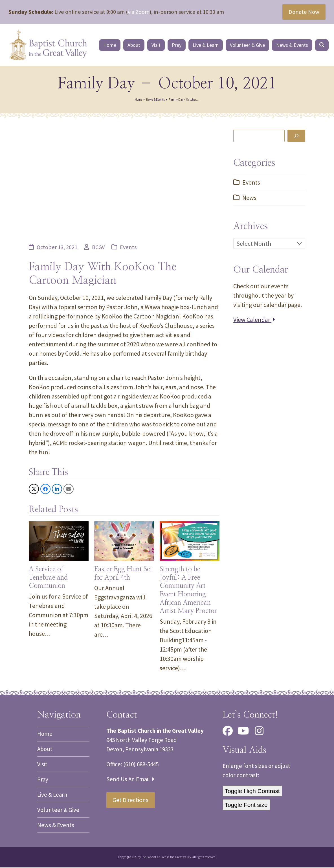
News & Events (56, 826)
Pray (43, 780)
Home (45, 734)
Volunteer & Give (58, 810)
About (45, 749)
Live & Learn (52, 795)
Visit (42, 765)
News (249, 198)
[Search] (296, 137)
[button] (323, 45)
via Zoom (139, 12)
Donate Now (304, 12)
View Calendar (254, 320)
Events (128, 248)
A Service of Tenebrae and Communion (48, 578)
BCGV (98, 248)
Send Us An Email (130, 780)
